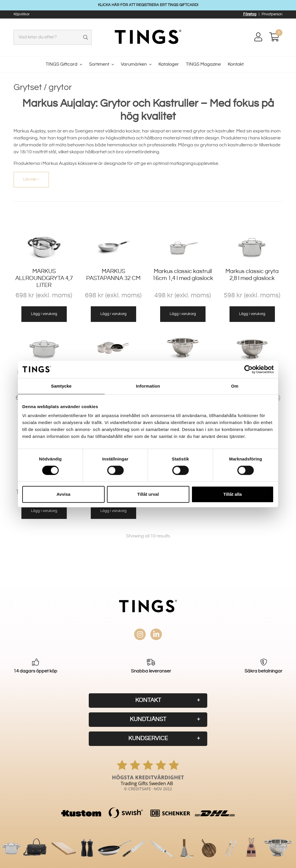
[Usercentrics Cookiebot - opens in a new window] (248, 369)
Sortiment (99, 64)
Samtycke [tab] (61, 386)
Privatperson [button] (272, 14)
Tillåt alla (233, 494)
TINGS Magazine (203, 64)
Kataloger (169, 64)
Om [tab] (235, 386)
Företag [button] (250, 14)
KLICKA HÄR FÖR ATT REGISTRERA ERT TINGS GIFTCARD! (148, 5)
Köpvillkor (22, 14)
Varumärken (134, 64)
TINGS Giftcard (62, 64)
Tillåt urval (148, 494)
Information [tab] (148, 386)
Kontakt (236, 64)
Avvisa (64, 494)
